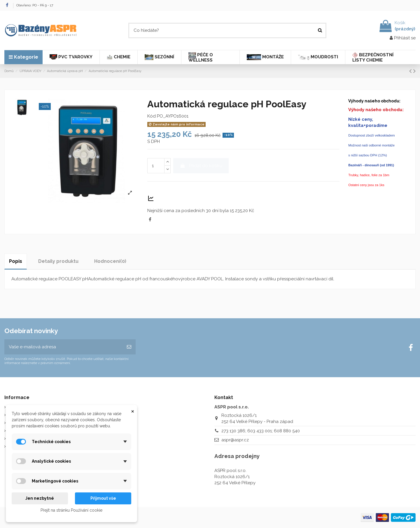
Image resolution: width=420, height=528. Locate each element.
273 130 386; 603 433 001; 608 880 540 (261, 431)
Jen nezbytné (40, 498)
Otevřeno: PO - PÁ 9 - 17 (35, 5)
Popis (16, 261)
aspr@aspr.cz (235, 440)
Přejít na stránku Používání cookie (71, 510)
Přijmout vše (103, 498)
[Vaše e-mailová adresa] (63, 347)
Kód (152, 116)
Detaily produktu (58, 261)
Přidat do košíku (201, 166)
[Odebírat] (129, 347)
